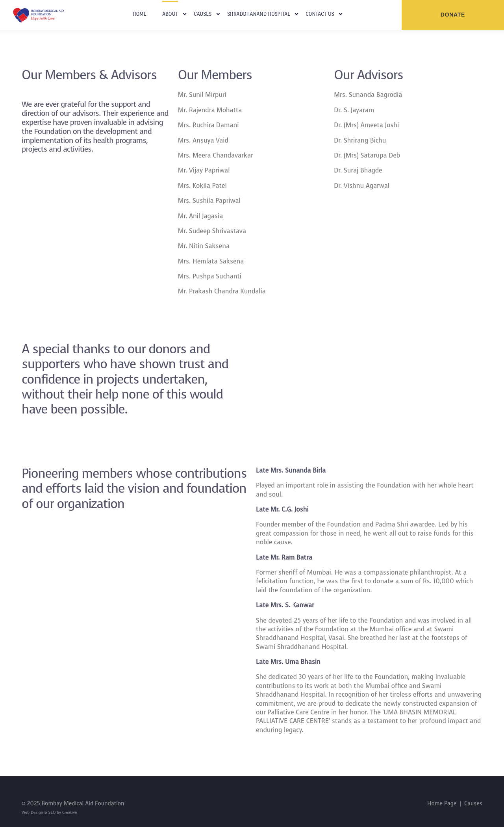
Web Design (33, 812)
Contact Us (320, 14)
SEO (52, 812)
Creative (69, 812)
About (170, 14)
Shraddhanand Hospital (258, 14)
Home (140, 14)
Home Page (442, 804)
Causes (203, 14)
